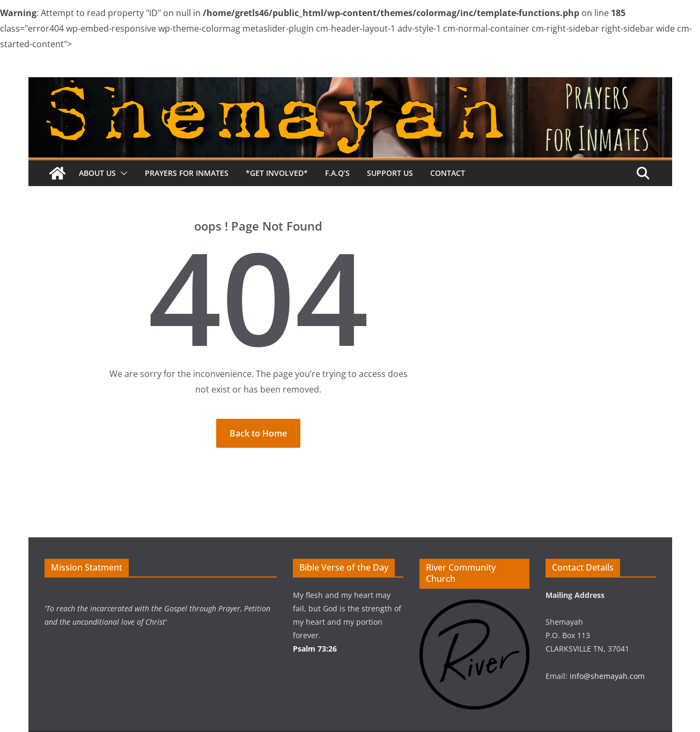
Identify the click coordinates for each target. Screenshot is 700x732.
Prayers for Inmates (187, 173)
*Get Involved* (277, 173)
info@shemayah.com (607, 676)
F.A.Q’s (337, 173)
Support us (390, 173)
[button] (122, 173)
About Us (97, 173)
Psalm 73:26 (315, 649)
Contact (448, 173)
